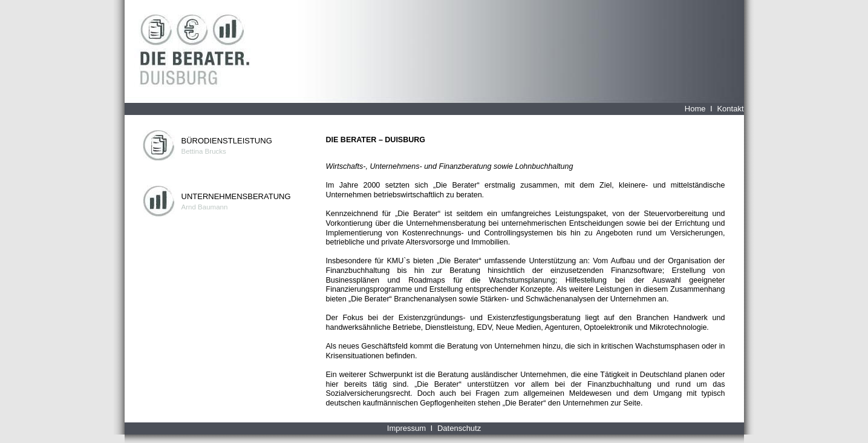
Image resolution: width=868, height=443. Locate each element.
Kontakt (730, 109)
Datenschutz (459, 428)
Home (695, 109)
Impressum (406, 428)
